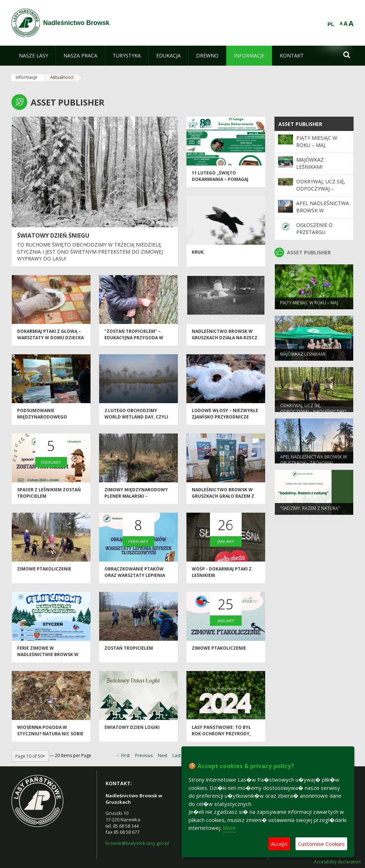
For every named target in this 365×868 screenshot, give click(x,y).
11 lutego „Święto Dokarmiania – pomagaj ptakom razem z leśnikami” (224, 182)
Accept (279, 844)
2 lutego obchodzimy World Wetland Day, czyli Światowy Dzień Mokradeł (137, 419)
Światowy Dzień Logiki (132, 730)
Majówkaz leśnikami (310, 163)
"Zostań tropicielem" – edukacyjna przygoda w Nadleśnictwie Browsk (134, 340)
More (229, 828)
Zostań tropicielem (129, 651)
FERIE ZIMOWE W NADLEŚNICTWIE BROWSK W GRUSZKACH (48, 657)
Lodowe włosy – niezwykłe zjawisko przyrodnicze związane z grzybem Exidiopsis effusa (225, 422)
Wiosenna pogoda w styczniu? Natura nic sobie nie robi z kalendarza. (50, 736)
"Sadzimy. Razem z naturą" (310, 510)
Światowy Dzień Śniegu (53, 235)
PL (331, 24)
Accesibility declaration (337, 862)
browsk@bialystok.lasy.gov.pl (137, 843)
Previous (144, 755)
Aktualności (62, 77)
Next (163, 755)
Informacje (27, 77)
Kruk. (198, 255)
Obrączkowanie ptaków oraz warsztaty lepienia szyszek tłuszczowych (135, 578)
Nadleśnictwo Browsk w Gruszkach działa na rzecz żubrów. (225, 340)
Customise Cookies (321, 844)
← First (123, 755)
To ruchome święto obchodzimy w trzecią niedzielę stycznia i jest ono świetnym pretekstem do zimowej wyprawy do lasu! (90, 252)
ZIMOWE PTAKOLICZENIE (44, 571)
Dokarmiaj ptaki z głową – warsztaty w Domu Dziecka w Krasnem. (50, 340)
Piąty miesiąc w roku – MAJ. (317, 141)
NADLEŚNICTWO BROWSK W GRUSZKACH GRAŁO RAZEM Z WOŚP (223, 498)
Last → (179, 755)
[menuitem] (34, 56)
